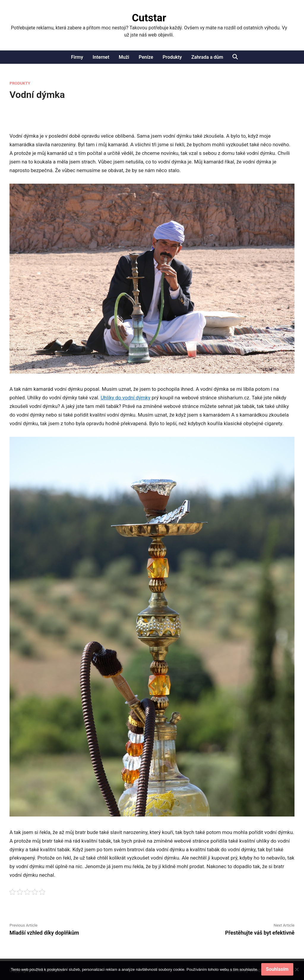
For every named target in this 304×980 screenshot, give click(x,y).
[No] (297, 969)
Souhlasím (277, 969)
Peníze (146, 57)
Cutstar (149, 18)
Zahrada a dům (207, 57)
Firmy (77, 57)
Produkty (172, 57)
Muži (124, 57)
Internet (101, 57)
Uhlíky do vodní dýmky (126, 398)
